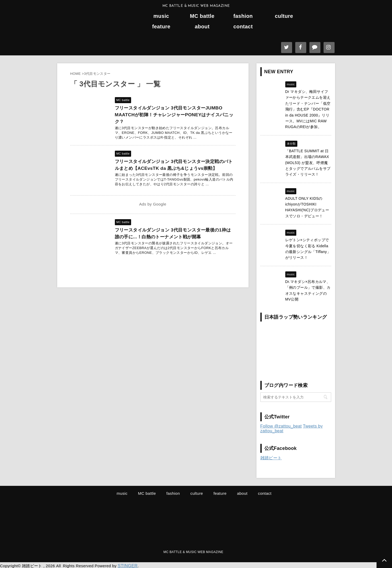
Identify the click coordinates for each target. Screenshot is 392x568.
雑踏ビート (271, 458)
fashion (243, 16)
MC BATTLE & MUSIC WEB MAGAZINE (193, 551)
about (202, 27)
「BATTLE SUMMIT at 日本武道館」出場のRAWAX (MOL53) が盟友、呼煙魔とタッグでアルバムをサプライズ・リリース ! (308, 163)
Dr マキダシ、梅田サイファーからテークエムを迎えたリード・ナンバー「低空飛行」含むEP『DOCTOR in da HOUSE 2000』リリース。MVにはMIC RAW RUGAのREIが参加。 (308, 109)
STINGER (127, 565)
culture (284, 16)
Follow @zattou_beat (281, 426)
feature (161, 27)
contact (243, 27)
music (161, 16)
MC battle (202, 16)
